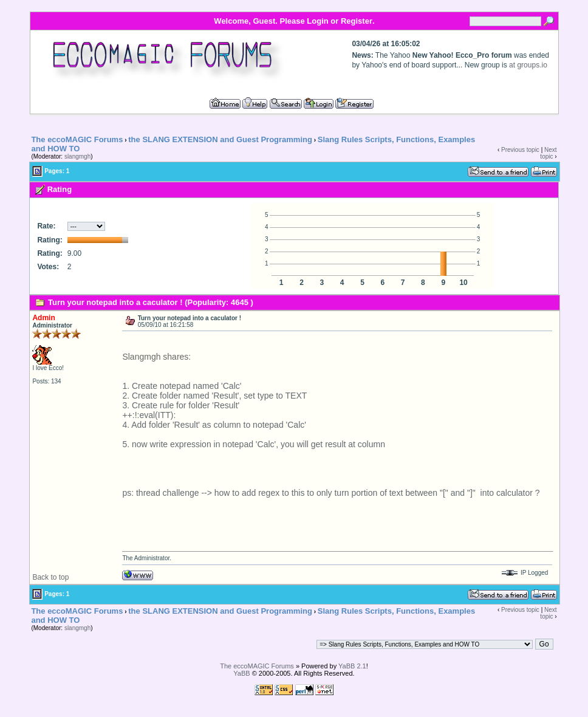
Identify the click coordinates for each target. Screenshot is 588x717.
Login (317, 21)
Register (357, 21)
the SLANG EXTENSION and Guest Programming (220, 139)
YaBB (241, 673)
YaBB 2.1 (352, 666)
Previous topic (520, 150)
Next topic (548, 153)
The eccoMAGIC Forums (77, 139)
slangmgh (77, 156)
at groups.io (528, 65)
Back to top (50, 577)
